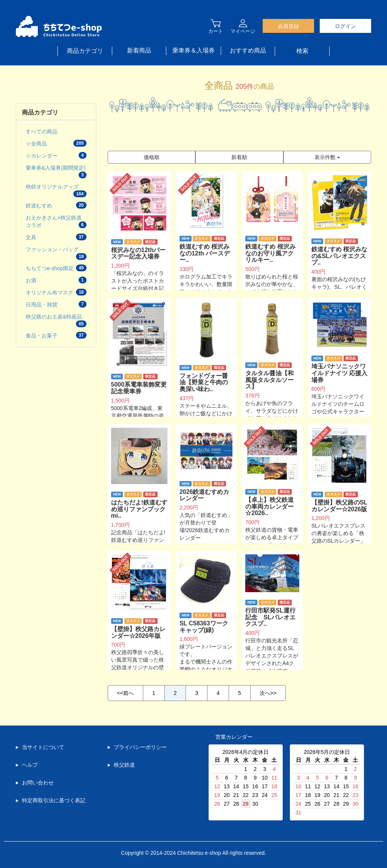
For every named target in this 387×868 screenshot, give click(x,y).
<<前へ (125, 693)
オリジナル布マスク (56, 292)
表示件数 (327, 157)
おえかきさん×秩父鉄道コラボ (56, 221)
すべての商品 (42, 132)
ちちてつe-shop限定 (56, 268)
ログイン (345, 26)
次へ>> (268, 693)
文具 (56, 237)
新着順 (239, 157)
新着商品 (139, 50)
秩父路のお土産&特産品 (56, 320)
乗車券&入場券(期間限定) (56, 172)
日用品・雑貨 (56, 304)
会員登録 (288, 26)
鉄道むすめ (56, 205)
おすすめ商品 (248, 50)
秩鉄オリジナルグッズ (56, 190)
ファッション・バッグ (56, 253)
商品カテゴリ (85, 51)
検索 (302, 51)
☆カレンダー (56, 155)
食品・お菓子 (56, 335)
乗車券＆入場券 (193, 50)
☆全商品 (56, 143)
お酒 (56, 280)
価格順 (152, 157)
